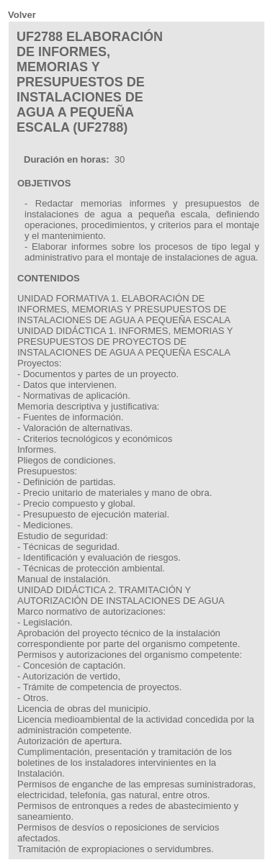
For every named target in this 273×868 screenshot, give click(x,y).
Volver (22, 15)
